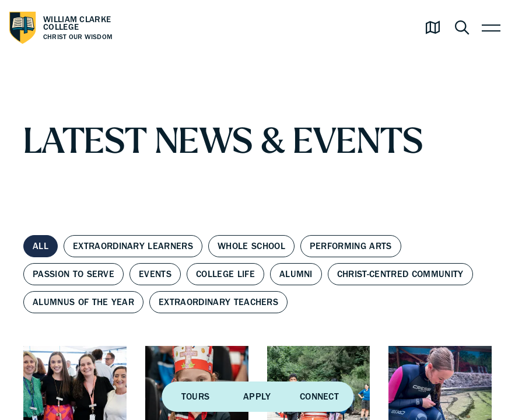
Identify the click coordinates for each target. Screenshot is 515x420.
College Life (225, 274)
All (41, 246)
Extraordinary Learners (133, 246)
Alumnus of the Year (83, 302)
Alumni (296, 274)
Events (155, 274)
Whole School (251, 246)
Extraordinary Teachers (218, 302)
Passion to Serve (73, 274)
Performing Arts (351, 246)
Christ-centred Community (400, 274)
